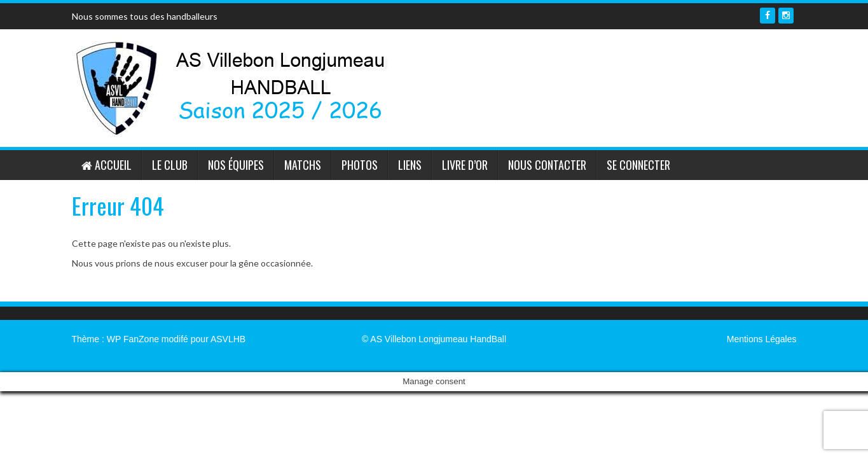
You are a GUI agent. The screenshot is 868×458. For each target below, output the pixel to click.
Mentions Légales (762, 339)
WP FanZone (133, 339)
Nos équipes (236, 165)
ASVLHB (228, 339)
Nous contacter (547, 165)
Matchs (303, 165)
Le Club (170, 165)
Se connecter (638, 165)
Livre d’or (465, 165)
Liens (410, 165)
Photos (360, 165)
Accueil (107, 165)
